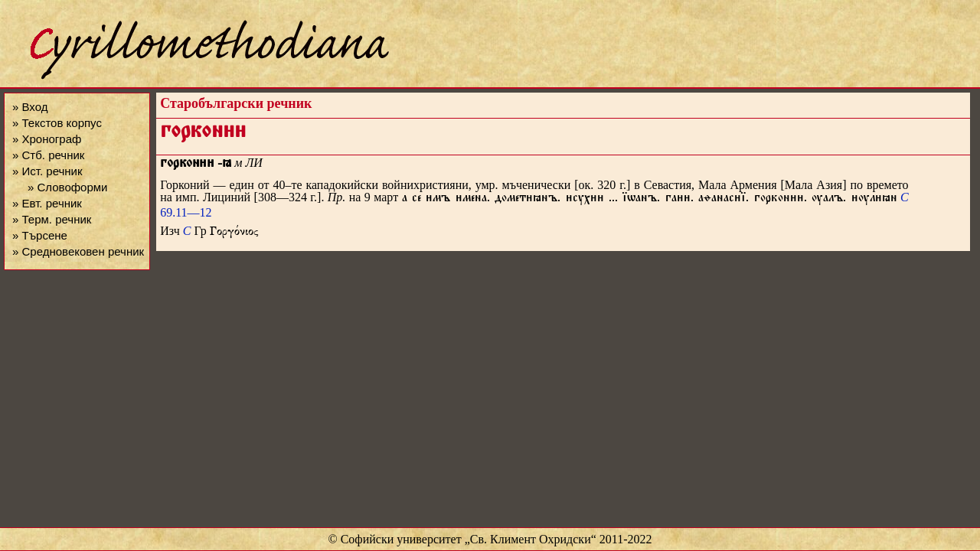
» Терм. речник (52, 219)
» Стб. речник (48, 155)
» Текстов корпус (57, 123)
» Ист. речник (47, 171)
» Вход (30, 107)
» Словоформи (67, 187)
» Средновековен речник (78, 251)
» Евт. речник (47, 203)
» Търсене (40, 235)
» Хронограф (47, 139)
